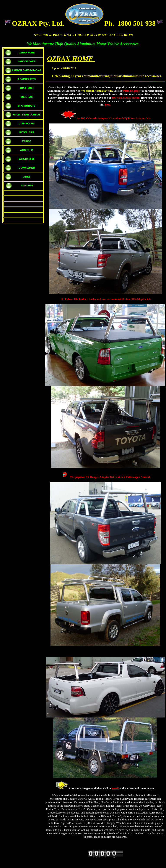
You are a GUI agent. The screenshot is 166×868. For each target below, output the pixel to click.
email (115, 788)
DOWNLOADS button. (126, 98)
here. (108, 105)
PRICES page (131, 91)
